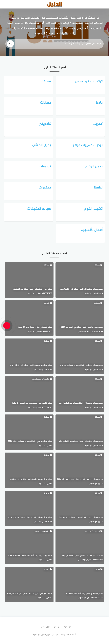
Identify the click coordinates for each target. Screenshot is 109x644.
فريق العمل (46, 627)
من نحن (57, 627)
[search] (10, 44)
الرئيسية (67, 627)
